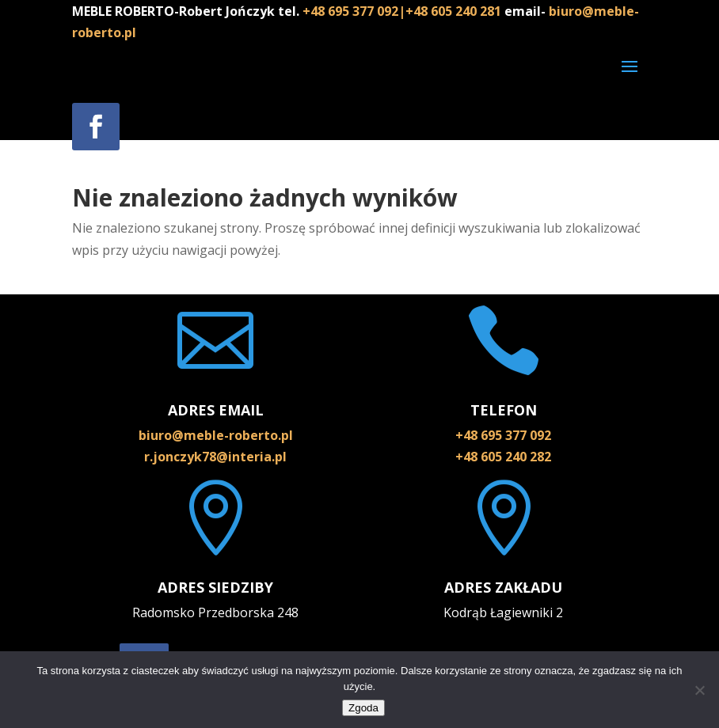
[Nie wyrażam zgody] (699, 690)
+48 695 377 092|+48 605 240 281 (403, 11)
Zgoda (363, 708)
